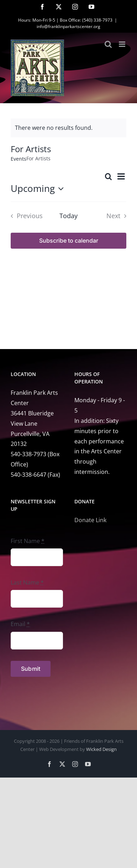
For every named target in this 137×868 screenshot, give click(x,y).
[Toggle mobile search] (108, 44)
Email (20, 624)
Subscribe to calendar (69, 241)
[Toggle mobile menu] (123, 44)
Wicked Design (101, 749)
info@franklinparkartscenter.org (68, 26)
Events (19, 159)
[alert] (68, 128)
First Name (28, 541)
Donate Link (90, 520)
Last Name (27, 582)
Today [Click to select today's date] (68, 216)
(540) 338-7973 (97, 20)
